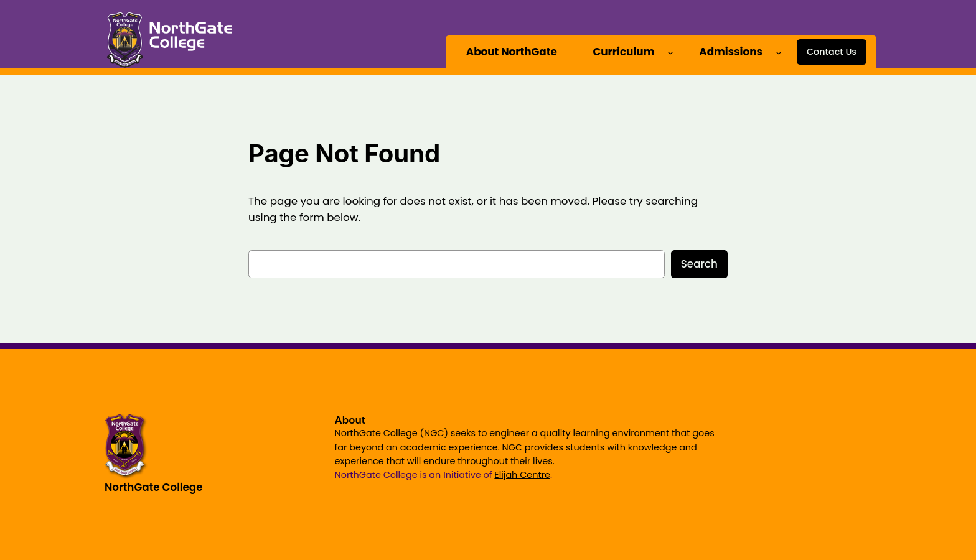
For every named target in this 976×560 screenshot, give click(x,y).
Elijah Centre (522, 475)
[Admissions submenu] (779, 52)
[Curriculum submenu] (670, 52)
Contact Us (832, 52)
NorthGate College (154, 487)
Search (699, 264)
